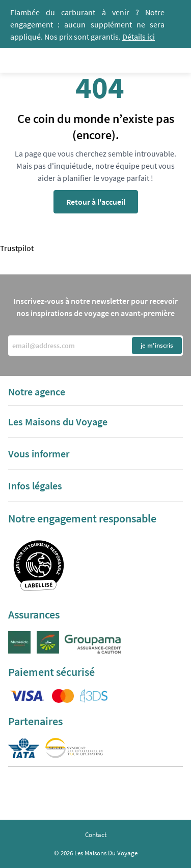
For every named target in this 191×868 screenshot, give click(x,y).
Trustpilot (17, 248)
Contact (96, 835)
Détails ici (139, 37)
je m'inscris (157, 345)
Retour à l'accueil (96, 202)
